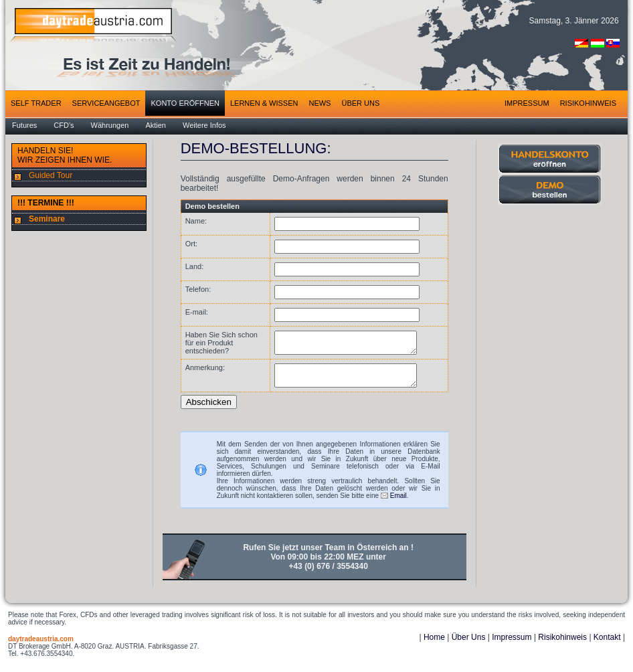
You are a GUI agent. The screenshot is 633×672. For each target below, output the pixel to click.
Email (398, 504)
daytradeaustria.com (41, 647)
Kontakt (607, 645)
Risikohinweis (562, 645)
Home (434, 645)
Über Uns (469, 645)
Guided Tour (51, 175)
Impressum (512, 645)
